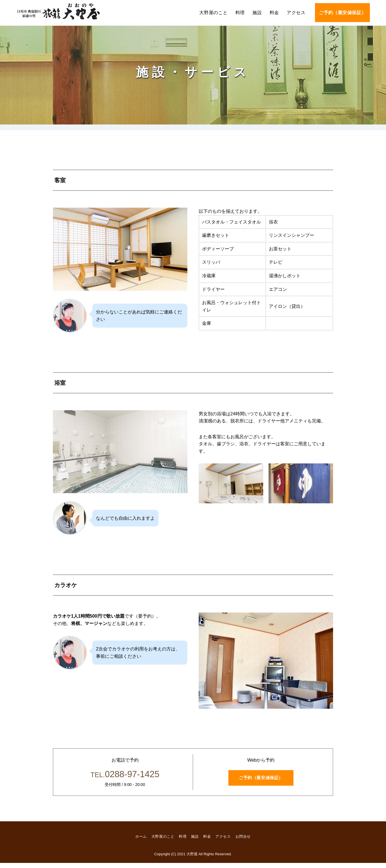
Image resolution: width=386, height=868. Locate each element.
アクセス (296, 13)
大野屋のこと (213, 13)
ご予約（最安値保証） (342, 13)
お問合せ (246, 842)
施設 (257, 13)
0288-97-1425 (125, 778)
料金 (274, 13)
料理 (240, 13)
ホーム (138, 842)
